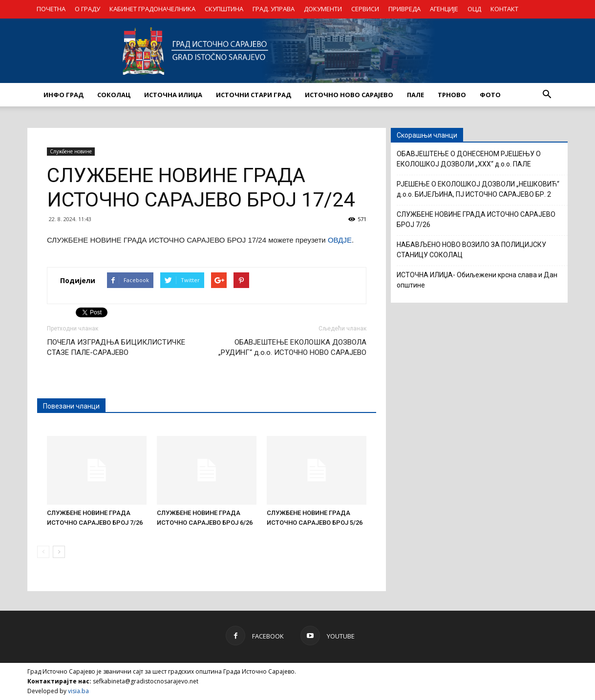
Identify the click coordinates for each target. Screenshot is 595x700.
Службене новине (71, 151)
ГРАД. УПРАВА (274, 9)
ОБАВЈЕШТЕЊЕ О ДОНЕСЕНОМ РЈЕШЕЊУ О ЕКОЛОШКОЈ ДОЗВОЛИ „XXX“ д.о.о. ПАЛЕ (469, 159)
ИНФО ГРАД (64, 95)
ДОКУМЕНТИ (323, 9)
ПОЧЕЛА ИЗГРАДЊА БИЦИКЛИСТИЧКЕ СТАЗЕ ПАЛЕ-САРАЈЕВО (116, 347)
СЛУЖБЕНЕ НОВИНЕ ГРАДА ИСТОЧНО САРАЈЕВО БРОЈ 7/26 (476, 219)
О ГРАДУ (87, 9)
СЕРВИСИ (365, 9)
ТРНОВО (452, 95)
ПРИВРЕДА (404, 9)
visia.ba (78, 691)
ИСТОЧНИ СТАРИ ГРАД (254, 95)
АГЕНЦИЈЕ (444, 9)
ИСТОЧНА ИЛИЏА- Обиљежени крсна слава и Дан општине (477, 280)
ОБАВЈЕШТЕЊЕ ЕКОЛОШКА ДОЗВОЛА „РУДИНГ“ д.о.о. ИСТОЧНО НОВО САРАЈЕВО (292, 347)
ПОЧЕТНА (51, 9)
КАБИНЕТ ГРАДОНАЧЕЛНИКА (152, 9)
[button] (547, 95)
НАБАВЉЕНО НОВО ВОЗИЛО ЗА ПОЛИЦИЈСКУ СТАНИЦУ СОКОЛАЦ (471, 250)
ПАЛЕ (415, 95)
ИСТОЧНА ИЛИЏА (173, 95)
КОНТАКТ (504, 9)
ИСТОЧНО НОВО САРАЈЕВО (349, 95)
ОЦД (474, 9)
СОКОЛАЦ (114, 95)
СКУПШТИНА (224, 9)
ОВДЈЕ (340, 240)
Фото (490, 95)
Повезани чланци (71, 406)
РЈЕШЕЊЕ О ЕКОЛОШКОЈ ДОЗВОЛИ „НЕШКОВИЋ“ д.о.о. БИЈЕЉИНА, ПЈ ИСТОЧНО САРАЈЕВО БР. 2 (478, 189)
